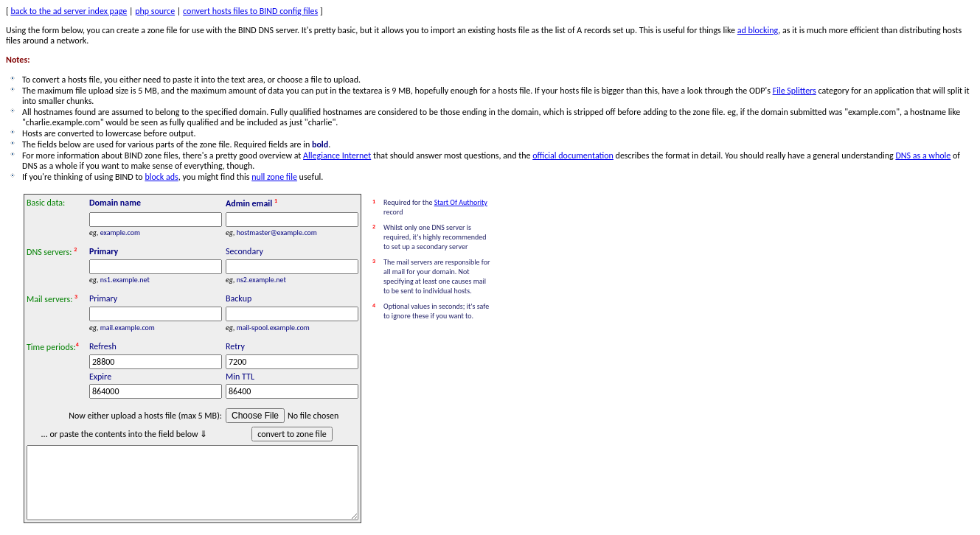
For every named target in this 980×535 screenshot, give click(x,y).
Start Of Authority (461, 202)
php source (155, 11)
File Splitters (795, 91)
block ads (161, 177)
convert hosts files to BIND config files (250, 11)
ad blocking (758, 30)
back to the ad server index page (69, 11)
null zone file (274, 177)
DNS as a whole (923, 155)
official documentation (573, 155)
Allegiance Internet (337, 155)
